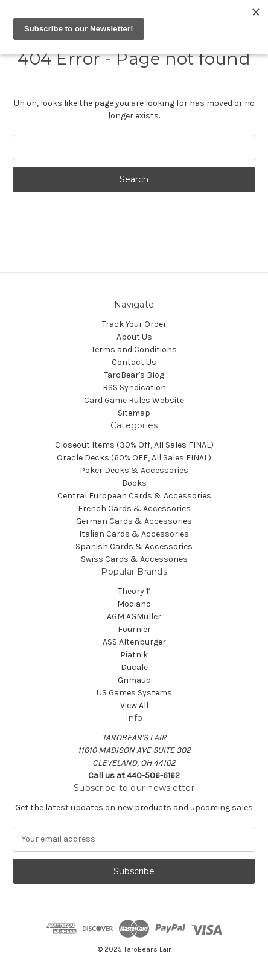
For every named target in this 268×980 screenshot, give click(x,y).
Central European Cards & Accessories (134, 496)
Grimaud (134, 680)
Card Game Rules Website (134, 400)
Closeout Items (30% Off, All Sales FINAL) (134, 445)
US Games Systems (134, 693)
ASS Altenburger (134, 642)
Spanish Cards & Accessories (134, 546)
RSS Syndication (134, 388)
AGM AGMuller (134, 617)
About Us (134, 337)
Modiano (134, 604)
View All (134, 705)
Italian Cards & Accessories (134, 534)
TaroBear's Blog (134, 375)
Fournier (134, 629)
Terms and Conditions (134, 350)
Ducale (134, 667)
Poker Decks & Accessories (134, 470)
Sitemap (134, 413)
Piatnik (134, 655)
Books (134, 483)
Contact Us (134, 362)
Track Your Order (134, 324)
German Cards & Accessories (134, 521)
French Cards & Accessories (134, 508)
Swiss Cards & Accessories (134, 559)
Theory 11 (134, 591)
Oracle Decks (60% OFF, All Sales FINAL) (134, 458)
